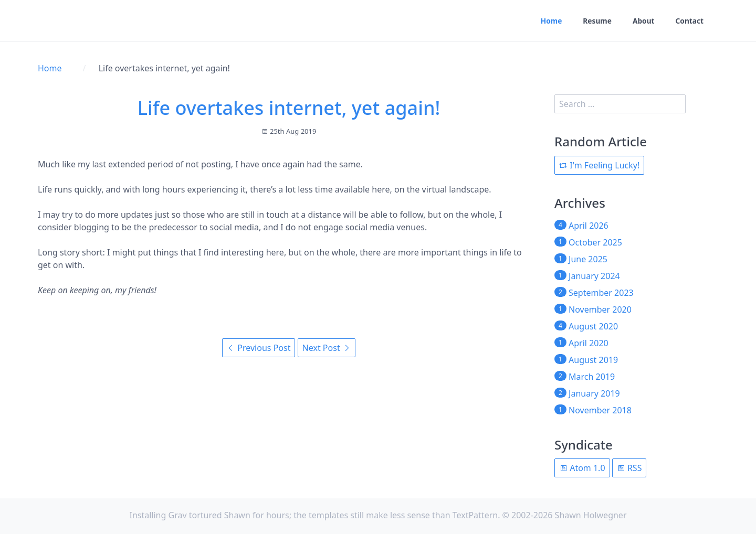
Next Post (327, 348)
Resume (596, 21)
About (643, 21)
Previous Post (259, 348)
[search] (620, 104)
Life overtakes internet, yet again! (289, 108)
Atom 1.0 (582, 468)
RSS (629, 468)
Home (549, 21)
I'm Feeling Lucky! (599, 165)
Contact (689, 21)
